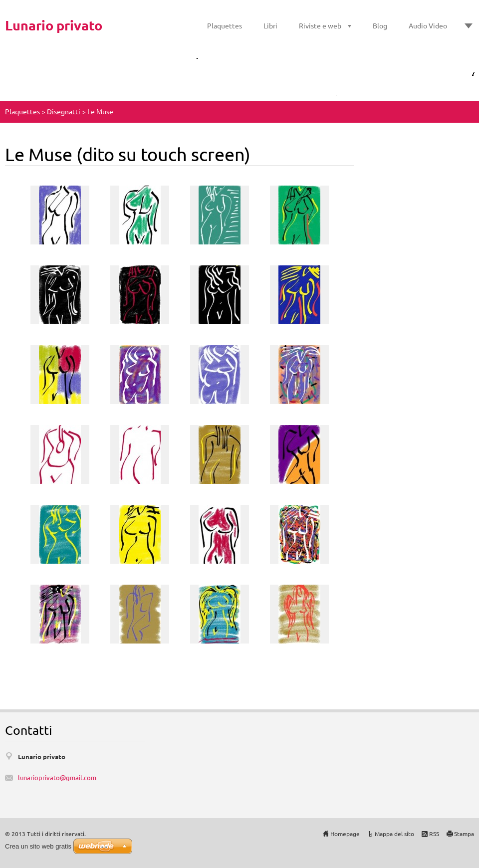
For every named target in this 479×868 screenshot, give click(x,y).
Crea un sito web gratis (38, 846)
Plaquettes (225, 25)
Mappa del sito (394, 834)
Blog (380, 25)
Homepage (345, 834)
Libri (270, 25)
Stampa (464, 834)
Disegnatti (64, 111)
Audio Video (428, 25)
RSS (434, 834)
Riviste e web (320, 25)
